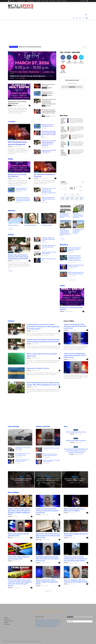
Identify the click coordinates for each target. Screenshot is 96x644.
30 (59, 563)
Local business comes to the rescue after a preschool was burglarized (78, 231)
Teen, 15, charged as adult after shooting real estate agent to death (76, 581)
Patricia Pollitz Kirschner (30, 225)
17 (30, 147)
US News (11, 235)
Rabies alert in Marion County (38, 368)
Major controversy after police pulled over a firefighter (74, 510)
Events (62, 286)
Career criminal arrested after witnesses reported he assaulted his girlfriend (75, 326)
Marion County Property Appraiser (45, 625)
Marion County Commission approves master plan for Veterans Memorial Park (78, 215)
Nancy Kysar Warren (13, 225)
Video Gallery (75, 477)
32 (87, 330)
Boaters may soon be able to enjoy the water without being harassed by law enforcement (23, 199)
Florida (12, 73)
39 (31, 588)
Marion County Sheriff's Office (42, 620)
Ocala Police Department (54, 620)
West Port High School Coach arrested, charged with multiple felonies (46, 441)
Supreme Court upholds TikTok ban (76, 440)
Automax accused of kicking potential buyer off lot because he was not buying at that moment (75, 559)
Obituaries (12, 211)
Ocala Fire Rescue (39, 622)
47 (87, 584)
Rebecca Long (39, 540)
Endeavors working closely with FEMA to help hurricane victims (48, 199)
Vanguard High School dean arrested (51, 448)
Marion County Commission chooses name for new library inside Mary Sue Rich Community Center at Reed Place (66, 232)
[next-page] (11, 205)
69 (87, 359)
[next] (86, 47)
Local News (44, 88)
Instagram (47, 611)
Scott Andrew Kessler (47, 225)
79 (31, 561)
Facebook (36, 611)
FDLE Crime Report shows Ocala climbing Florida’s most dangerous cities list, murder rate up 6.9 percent (20, 583)
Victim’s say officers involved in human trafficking (18, 441)
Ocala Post (12, 78)
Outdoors (11, 321)
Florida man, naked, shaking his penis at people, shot (19, 558)
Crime (43, 116)
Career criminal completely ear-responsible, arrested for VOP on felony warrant (75, 355)
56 (25, 78)
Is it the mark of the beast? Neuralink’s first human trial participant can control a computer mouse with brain (76, 451)
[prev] (83, 47)
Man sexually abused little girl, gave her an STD (18, 535)
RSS (56, 611)
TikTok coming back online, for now (76, 432)
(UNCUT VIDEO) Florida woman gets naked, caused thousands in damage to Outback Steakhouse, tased (19, 512)
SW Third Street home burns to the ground (17, 143)
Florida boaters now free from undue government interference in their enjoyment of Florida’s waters (43, 327)
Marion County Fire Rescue (49, 622)
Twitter (64, 611)
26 (30, 261)
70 (59, 331)
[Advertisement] (48, 31)
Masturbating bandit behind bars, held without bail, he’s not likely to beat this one (48, 559)
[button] (86, 15)
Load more (72, 280)
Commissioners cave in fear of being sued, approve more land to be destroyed (65, 215)
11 (87, 538)
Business (76, 430)
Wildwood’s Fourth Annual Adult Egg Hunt (30, 47)
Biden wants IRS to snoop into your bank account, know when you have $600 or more (48, 536)
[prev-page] (9, 205)
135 (31, 538)
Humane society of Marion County (49, 626)
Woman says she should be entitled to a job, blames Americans (75, 249)
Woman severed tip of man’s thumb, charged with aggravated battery (47, 582)
